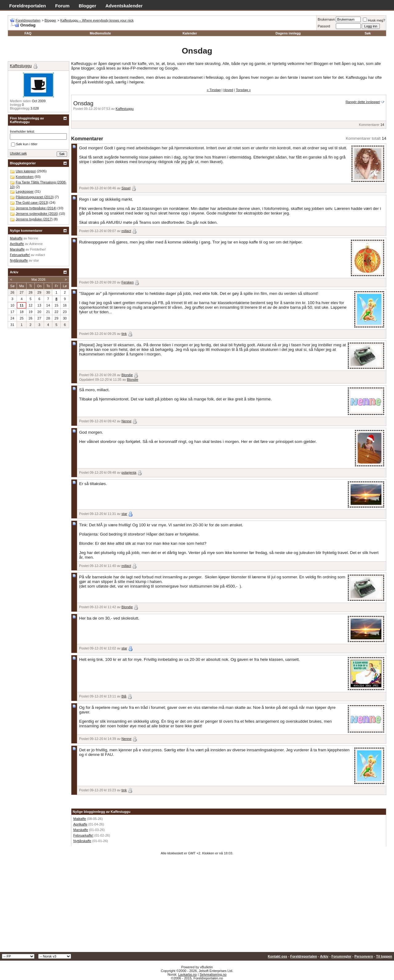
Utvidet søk (18, 153)
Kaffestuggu (125, 109)
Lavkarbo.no (188, 974)
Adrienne (36, 244)
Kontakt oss (277, 956)
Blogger (88, 6)
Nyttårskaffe (82, 841)
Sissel (126, 188)
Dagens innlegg (288, 33)
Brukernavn (326, 19)
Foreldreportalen (28, 6)
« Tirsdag (213, 90)
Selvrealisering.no (213, 974)
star (124, 514)
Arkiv (324, 956)
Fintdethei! (38, 249)
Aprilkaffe (80, 824)
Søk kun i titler (24, 144)
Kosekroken (25, 177)
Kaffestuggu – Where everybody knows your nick (97, 20)
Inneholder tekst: (22, 131)
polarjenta (129, 472)
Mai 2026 (38, 279)
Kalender (190, 33)
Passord (324, 26)
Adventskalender (124, 6)
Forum (62, 6)
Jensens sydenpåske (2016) (37, 214)
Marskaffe (81, 830)
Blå (124, 696)
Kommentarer (369, 125)
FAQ (28, 33)
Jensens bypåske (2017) (34, 219)
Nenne (127, 421)
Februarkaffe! (83, 835)
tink (124, 334)
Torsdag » (243, 90)
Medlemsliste (100, 33)
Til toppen (384, 956)
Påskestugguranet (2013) (35, 197)
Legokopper (25, 191)
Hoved (228, 90)
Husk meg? (374, 20)
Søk (368, 33)
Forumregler (342, 956)
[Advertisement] (197, 906)
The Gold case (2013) (32, 203)
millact (126, 231)
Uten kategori (26, 171)
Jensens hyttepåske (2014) (36, 208)
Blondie (127, 375)
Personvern (364, 956)
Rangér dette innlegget (363, 102)
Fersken (128, 282)
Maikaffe (80, 819)
